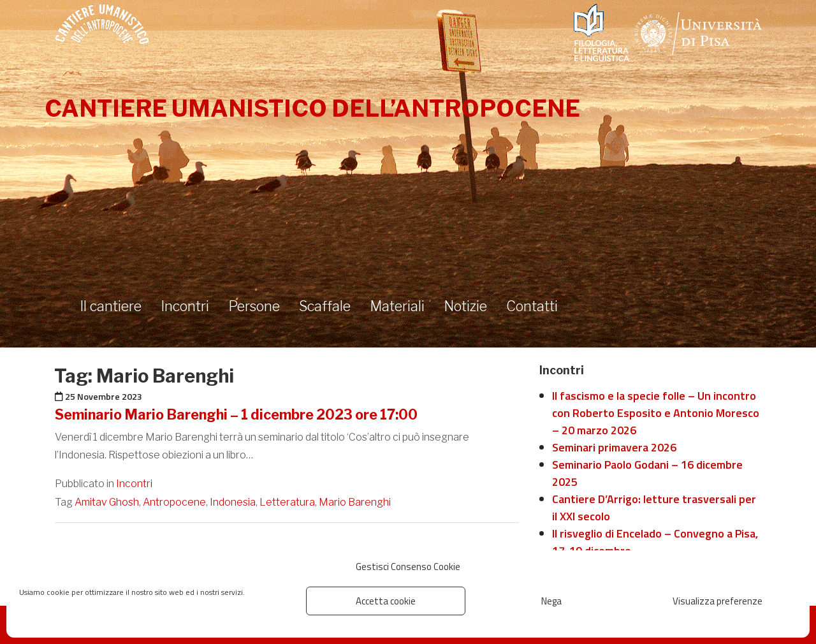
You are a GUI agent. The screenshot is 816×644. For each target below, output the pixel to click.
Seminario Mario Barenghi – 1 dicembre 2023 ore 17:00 (236, 414)
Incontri (185, 306)
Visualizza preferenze (718, 601)
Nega (551, 601)
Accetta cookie (386, 601)
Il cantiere (111, 306)
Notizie (465, 306)
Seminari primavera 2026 (614, 447)
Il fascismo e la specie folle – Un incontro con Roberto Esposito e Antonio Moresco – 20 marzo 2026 (656, 413)
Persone (254, 306)
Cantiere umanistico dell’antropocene (312, 108)
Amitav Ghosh (107, 502)
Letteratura (287, 502)
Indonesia (233, 502)
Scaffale (325, 306)
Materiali (397, 306)
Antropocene (174, 502)
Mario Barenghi (355, 502)
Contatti (532, 306)
